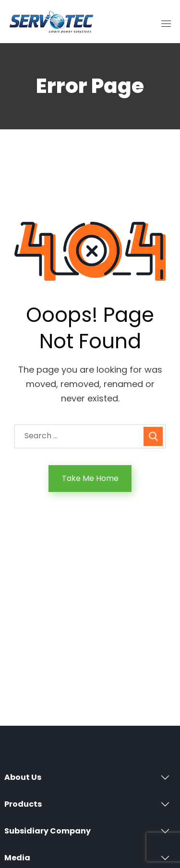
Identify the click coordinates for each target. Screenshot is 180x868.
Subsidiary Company (48, 831)
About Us (23, 777)
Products (23, 804)
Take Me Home (90, 478)
